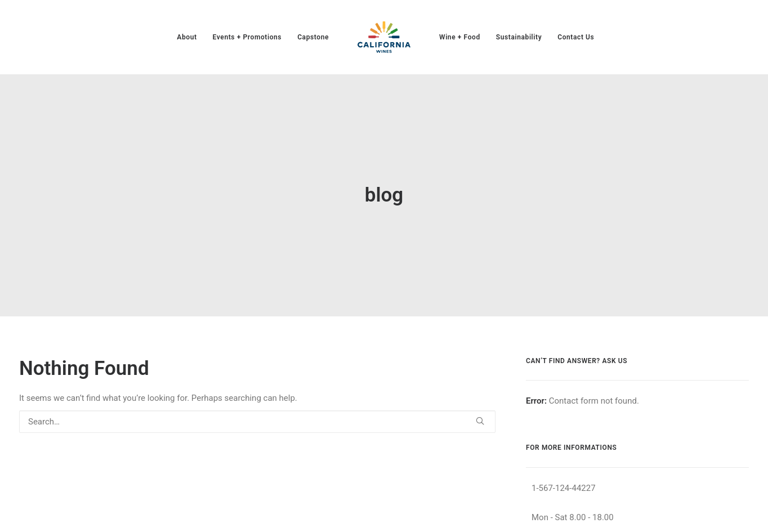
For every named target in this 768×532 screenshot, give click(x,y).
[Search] (257, 403)
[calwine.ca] (384, 37)
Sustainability (519, 37)
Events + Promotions (247, 37)
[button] (480, 402)
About (187, 37)
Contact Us (576, 37)
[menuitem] (187, 37)
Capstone (313, 37)
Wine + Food (460, 37)
